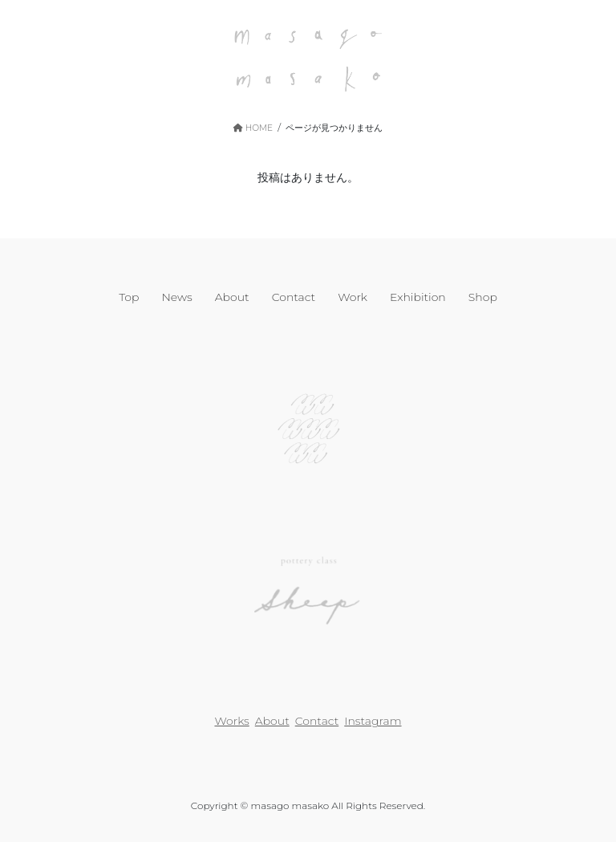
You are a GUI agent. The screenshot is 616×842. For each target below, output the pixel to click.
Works (231, 721)
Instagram (373, 721)
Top (129, 297)
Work (353, 297)
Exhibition (418, 297)
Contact (294, 297)
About (232, 297)
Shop (483, 297)
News (176, 297)
